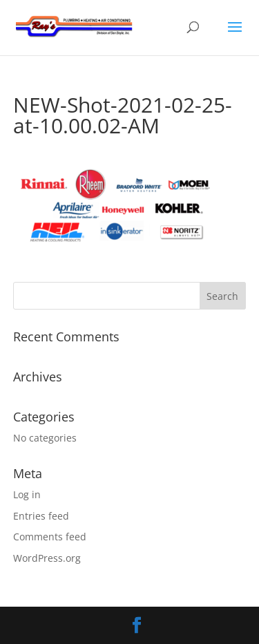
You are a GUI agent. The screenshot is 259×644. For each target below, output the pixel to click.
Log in (27, 494)
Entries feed (41, 516)
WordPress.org (47, 558)
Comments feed (50, 537)
